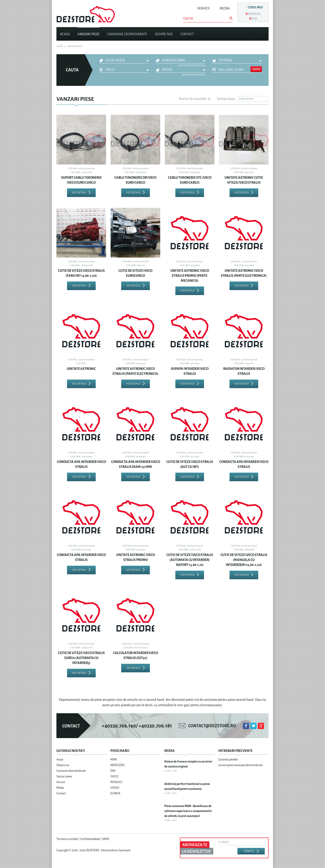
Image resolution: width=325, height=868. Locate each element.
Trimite (249, 851)
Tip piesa (225, 60)
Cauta (256, 69)
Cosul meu (255, 7)
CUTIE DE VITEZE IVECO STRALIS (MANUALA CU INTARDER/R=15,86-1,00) (244, 560)
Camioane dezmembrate (127, 34)
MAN (114, 760)
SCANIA (115, 793)
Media (225, 8)
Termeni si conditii (67, 839)
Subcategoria (173, 60)
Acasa (65, 34)
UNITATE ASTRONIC (81, 369)
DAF (113, 771)
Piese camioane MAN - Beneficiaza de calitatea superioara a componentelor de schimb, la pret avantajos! (188, 811)
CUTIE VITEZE (115, 60)
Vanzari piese (88, 34)
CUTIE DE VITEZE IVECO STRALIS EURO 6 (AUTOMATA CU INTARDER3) (81, 658)
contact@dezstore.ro (212, 726)
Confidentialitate (90, 839)
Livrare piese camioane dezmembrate (240, 765)
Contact (187, 34)
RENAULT (116, 782)
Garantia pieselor (228, 760)
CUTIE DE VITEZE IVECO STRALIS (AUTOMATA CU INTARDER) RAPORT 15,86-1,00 (190, 560)
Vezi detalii (79, 193)
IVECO (110, 70)
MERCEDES (117, 765)
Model (167, 70)
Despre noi (164, 34)
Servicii (203, 8)
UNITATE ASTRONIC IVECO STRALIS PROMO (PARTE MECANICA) (190, 276)
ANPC (106, 839)
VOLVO (115, 788)
